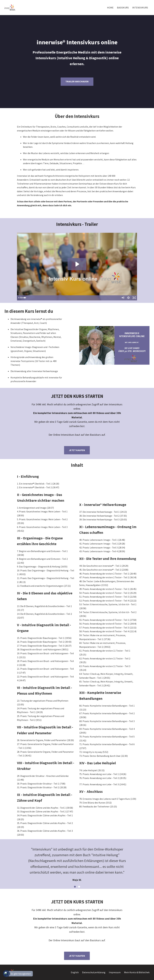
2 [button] (79, 887)
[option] (77, 862)
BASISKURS (123, 8)
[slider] (74, 298)
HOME (110, 8)
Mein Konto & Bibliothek (137, 972)
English (75, 972)
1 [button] (75, 887)
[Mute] (122, 298)
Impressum (115, 972)
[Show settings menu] (128, 298)
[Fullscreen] (134, 298)
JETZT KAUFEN (77, 450)
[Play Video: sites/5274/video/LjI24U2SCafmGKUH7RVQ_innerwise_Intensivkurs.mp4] (77, 264)
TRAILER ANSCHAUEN (77, 81)
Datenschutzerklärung (94, 972)
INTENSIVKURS (140, 8)
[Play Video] (20, 298)
